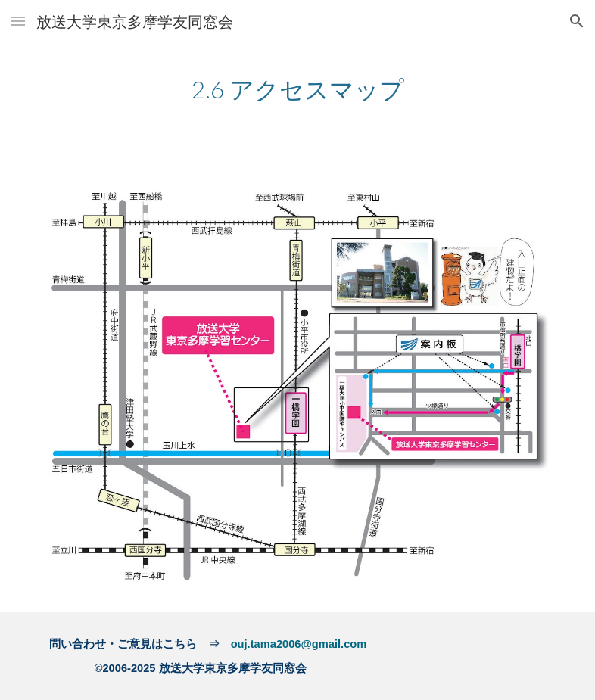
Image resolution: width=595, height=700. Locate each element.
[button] (18, 21)
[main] (298, 88)
